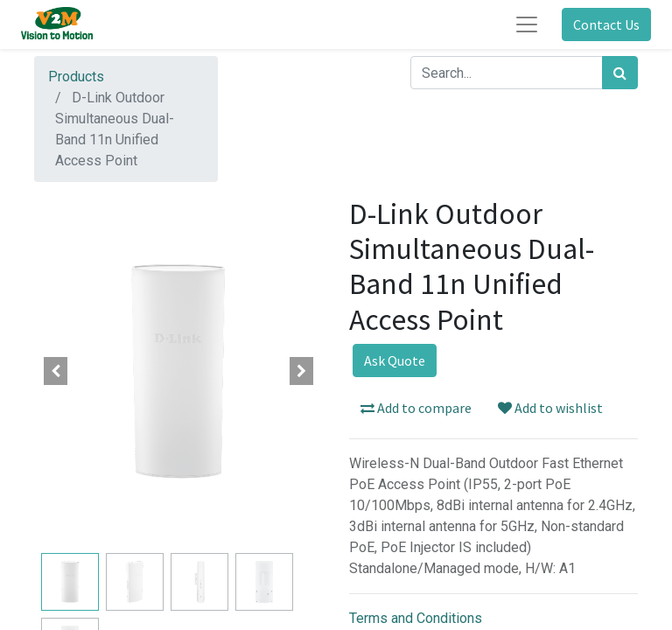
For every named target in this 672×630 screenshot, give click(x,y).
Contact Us (606, 24)
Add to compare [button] (416, 408)
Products (76, 77)
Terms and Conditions (416, 618)
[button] (56, 371)
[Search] (620, 73)
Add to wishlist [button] (550, 408)
